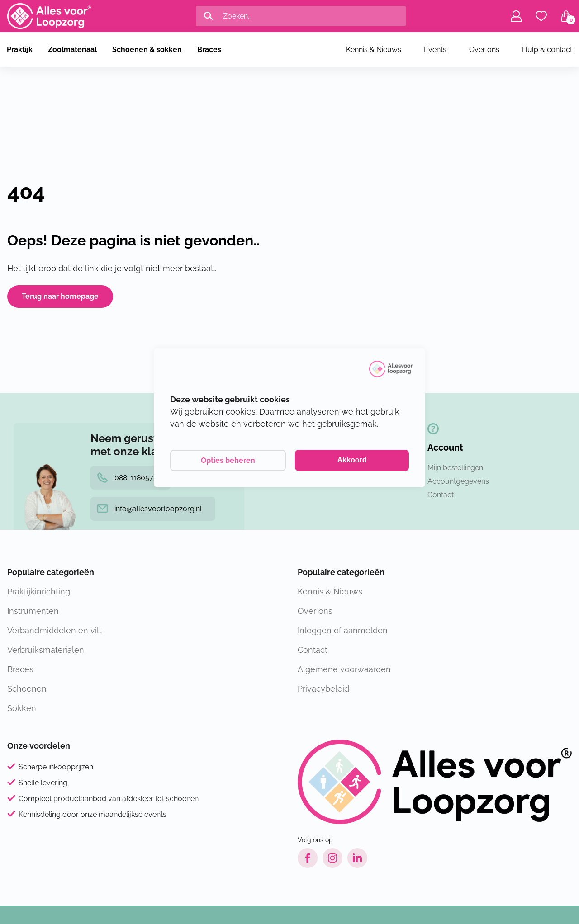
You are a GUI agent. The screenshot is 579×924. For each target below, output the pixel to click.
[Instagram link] (332, 858)
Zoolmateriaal (72, 49)
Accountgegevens (458, 481)
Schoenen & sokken (147, 49)
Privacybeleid (323, 689)
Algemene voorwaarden (344, 669)
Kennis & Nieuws (374, 49)
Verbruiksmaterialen (46, 650)
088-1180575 (127, 478)
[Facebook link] (308, 858)
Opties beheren (228, 460)
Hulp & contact (547, 49)
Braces (209, 49)
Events (435, 49)
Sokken (22, 708)
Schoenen (27, 689)
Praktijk (20, 49)
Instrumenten (33, 611)
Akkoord (352, 460)
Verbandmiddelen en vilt (55, 630)
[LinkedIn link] (357, 858)
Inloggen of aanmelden (343, 630)
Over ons (484, 49)
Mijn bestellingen (455, 468)
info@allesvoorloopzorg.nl (149, 509)
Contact (441, 495)
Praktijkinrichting (39, 592)
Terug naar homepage (60, 296)
